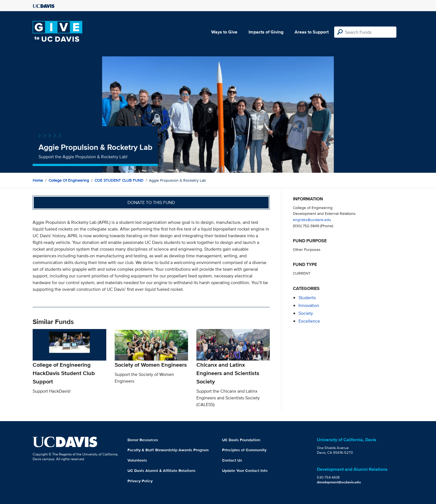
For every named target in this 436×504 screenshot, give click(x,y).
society (306, 313)
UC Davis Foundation (241, 440)
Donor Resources (143, 440)
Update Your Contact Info (245, 471)
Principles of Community (244, 450)
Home (38, 180)
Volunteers (137, 460)
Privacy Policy (140, 481)
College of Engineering (69, 180)
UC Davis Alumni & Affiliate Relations (162, 471)
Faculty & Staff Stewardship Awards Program (168, 450)
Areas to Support (312, 32)
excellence (309, 321)
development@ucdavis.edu (339, 482)
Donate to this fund (151, 202)
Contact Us (232, 460)
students (307, 298)
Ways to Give (224, 32)
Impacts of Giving (266, 32)
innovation (309, 305)
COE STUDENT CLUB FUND (119, 180)
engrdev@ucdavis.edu (312, 219)
